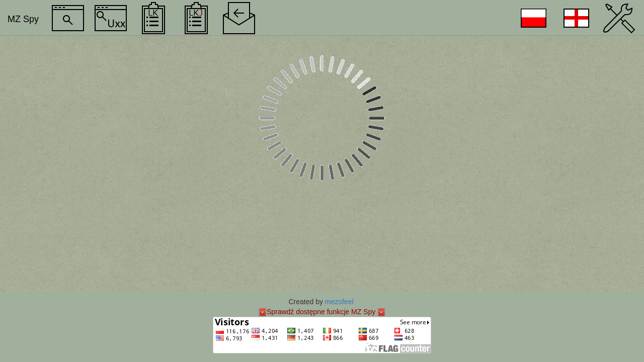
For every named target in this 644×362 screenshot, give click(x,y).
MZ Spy (23, 19)
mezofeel (339, 302)
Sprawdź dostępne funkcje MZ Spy (321, 312)
